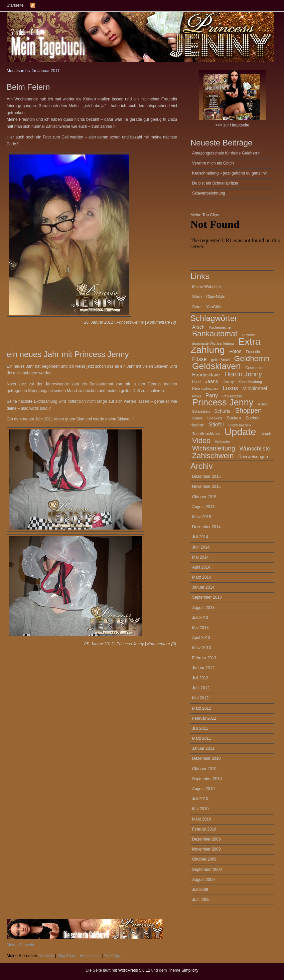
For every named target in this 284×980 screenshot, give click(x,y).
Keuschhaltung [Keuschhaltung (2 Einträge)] (250, 382)
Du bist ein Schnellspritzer (215, 183)
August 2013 (203, 608)
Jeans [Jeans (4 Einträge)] (212, 381)
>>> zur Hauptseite (232, 99)
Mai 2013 (200, 628)
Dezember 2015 (206, 476)
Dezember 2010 (206, 758)
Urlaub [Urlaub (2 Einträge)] (266, 434)
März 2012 (202, 708)
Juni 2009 (201, 900)
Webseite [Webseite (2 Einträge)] (223, 442)
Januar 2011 (203, 748)
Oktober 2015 (204, 497)
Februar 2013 (204, 658)
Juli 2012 (200, 678)
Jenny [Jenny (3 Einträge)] (228, 382)
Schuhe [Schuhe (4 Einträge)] (222, 411)
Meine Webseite (206, 287)
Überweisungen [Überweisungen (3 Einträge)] (253, 457)
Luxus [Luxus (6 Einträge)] (230, 388)
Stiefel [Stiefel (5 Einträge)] (216, 425)
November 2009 (206, 849)
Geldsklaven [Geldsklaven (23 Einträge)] (217, 366)
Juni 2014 (201, 547)
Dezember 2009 (206, 839)
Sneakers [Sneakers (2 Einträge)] (215, 418)
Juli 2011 (200, 728)
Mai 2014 (200, 557)
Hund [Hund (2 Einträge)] (196, 382)
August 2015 (203, 507)
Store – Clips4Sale (209, 297)
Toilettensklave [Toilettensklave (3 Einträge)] (206, 434)
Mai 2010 (200, 809)
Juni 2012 (201, 688)
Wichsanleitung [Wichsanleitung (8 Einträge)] (214, 448)
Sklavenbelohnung (209, 193)
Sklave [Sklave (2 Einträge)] (197, 418)
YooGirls (47, 956)
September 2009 (207, 870)
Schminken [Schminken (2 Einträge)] (201, 411)
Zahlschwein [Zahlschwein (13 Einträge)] (213, 456)
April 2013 (201, 638)
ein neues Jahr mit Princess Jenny (68, 354)
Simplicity (190, 970)
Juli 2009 (200, 890)
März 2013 (202, 648)
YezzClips (113, 956)
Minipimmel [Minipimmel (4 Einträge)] (255, 388)
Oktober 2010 (204, 769)
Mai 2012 (200, 698)
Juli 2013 (200, 618)
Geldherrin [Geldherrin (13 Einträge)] (252, 359)
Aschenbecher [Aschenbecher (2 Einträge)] (221, 327)
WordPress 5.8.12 (134, 970)
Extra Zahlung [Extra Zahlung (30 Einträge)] (226, 346)
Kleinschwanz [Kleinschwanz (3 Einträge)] (205, 389)
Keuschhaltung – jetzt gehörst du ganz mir (230, 173)
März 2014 (202, 577)
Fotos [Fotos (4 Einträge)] (235, 351)
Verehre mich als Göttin (213, 163)
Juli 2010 (200, 799)
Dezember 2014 (206, 527)
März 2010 (202, 819)
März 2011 (202, 738)
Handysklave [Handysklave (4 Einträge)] (206, 375)
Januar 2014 (203, 587)
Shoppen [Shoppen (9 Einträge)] (248, 410)
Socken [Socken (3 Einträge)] (234, 418)
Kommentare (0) (162, 322)
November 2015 (206, 486)
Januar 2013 (203, 668)
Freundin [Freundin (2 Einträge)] (253, 352)
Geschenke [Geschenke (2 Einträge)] (254, 368)
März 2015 (202, 517)
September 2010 (207, 779)
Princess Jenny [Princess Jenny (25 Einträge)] (223, 402)
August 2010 (203, 789)
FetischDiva (90, 956)
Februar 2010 (204, 829)
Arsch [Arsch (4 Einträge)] (198, 327)
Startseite (15, 5)
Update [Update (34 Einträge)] (240, 432)
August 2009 (203, 880)
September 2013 (207, 597)
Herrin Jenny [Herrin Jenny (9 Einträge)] (243, 374)
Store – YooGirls (207, 307)
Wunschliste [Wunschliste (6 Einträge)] (255, 448)
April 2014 (201, 567)
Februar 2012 (204, 718)
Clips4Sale (67, 956)
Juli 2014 (200, 537)
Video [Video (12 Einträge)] (201, 441)
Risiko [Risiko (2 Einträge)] (263, 404)
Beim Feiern (28, 87)
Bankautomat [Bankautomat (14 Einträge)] (215, 334)
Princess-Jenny (130, 322)
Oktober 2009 (204, 859)
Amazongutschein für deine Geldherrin (226, 153)
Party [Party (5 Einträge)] (212, 396)
